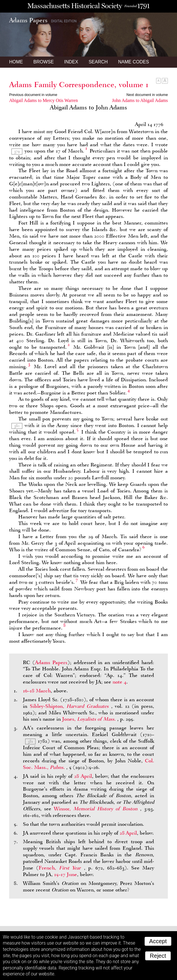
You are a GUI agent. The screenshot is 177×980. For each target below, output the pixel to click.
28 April (83, 776)
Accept (158, 941)
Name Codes (134, 62)
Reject (158, 956)
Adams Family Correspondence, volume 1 (79, 85)
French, (61, 868)
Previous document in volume (33, 95)
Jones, (90, 719)
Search (98, 62)
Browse (43, 62)
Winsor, (97, 809)
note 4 (119, 682)
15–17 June (66, 874)
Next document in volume (147, 95)
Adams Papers (51, 662)
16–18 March (37, 691)
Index (71, 62)
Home (16, 62)
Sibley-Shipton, (70, 706)
